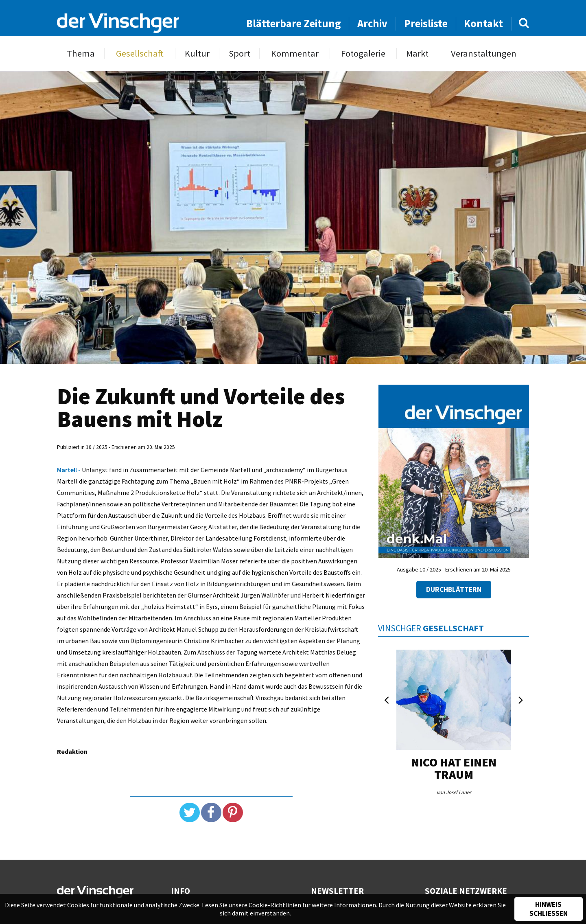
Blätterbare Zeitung (294, 23)
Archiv (372, 23)
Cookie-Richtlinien (275, 905)
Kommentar (295, 54)
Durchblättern (454, 589)
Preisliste (426, 23)
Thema (81, 54)
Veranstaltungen (484, 54)
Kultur (197, 54)
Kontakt (483, 23)
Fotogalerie (363, 54)
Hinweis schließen (549, 909)
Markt (417, 54)
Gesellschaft (140, 54)
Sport (239, 54)
